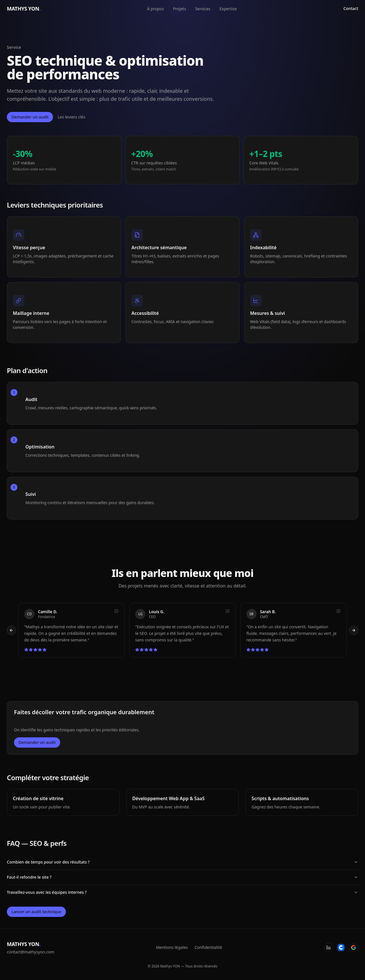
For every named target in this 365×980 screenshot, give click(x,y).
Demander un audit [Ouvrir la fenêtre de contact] (30, 117)
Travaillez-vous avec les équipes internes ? (182, 892)
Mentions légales (172, 947)
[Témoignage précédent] (11, 630)
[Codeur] (341, 947)
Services (203, 9)
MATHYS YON (24, 9)
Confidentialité (208, 947)
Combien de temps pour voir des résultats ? (182, 862)
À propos (156, 9)
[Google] (354, 947)
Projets (180, 9)
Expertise (228, 9)
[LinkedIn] (328, 947)
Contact (351, 8)
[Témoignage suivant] (354, 630)
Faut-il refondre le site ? (182, 877)
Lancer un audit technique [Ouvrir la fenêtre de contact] (36, 912)
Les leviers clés (71, 117)
